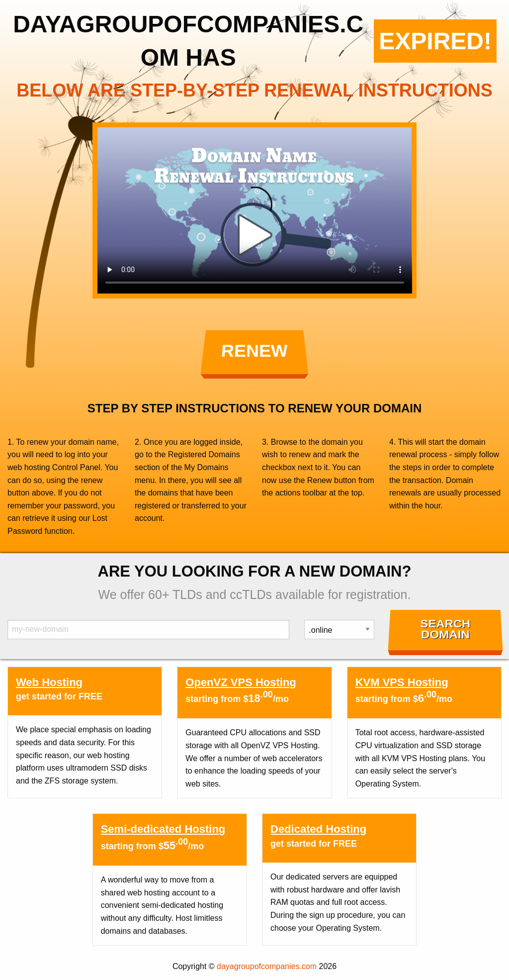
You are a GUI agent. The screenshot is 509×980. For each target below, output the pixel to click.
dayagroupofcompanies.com (267, 966)
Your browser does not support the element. (255, 210)
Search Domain (445, 629)
